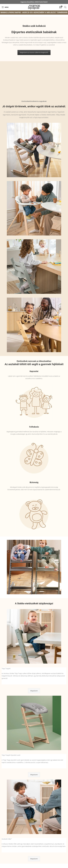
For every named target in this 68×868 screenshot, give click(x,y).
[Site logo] (34, 7)
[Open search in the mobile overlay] (65, 7)
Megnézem (34, 691)
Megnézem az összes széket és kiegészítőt (34, 53)
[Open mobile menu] (5, 7)
